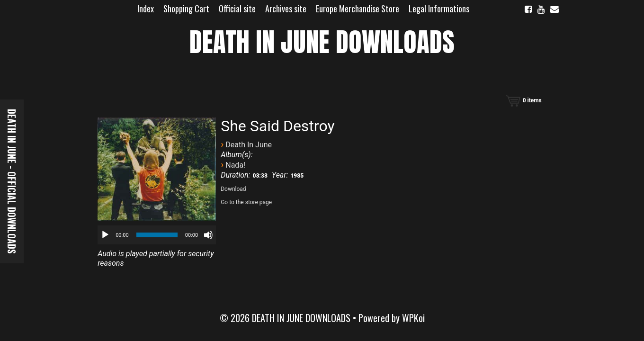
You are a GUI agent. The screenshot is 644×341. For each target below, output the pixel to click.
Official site (237, 9)
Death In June (249, 145)
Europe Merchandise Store (358, 9)
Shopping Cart (186, 9)
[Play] (105, 235)
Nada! (235, 165)
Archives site (286, 9)
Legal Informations (439, 9)
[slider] (157, 235)
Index (146, 9)
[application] (157, 235)
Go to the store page (246, 202)
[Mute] (208, 235)
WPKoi (413, 318)
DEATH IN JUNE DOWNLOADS (322, 42)
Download (233, 189)
